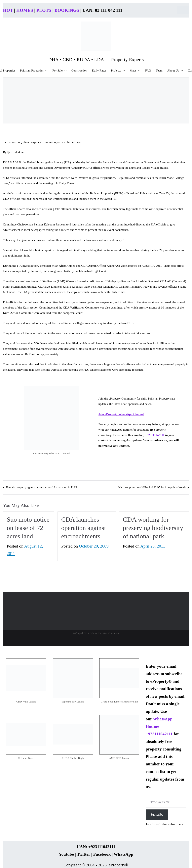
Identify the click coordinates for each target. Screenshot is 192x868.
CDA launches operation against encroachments (84, 528)
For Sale (59, 71)
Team (159, 71)
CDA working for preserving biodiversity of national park (153, 528)
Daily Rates (99, 71)
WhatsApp (123, 854)
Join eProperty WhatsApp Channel (121, 414)
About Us (175, 71)
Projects (118, 71)
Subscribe (157, 815)
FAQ (148, 71)
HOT (8, 10)
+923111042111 (155, 435)
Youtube (66, 854)
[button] (46, 71)
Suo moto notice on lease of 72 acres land (28, 528)
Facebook (102, 854)
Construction (79, 71)
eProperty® (119, 865)
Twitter (83, 854)
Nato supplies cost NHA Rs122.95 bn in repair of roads (152, 487)
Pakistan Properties (34, 71)
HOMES (25, 10)
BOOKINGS (67, 10)
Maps (135, 71)
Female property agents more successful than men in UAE (42, 487)
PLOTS (44, 10)
